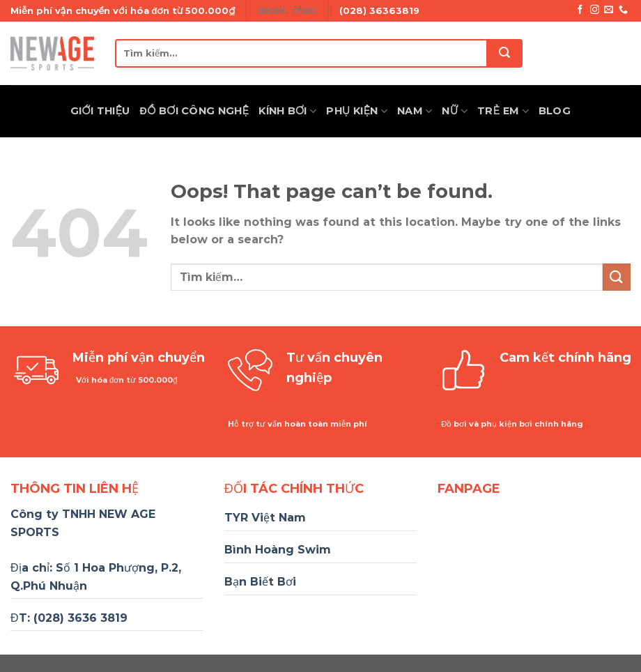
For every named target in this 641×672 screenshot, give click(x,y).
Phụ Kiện (357, 111)
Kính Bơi (287, 111)
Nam (415, 111)
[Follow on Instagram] (595, 10)
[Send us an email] (609, 10)
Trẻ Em (503, 111)
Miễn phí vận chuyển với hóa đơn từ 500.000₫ (123, 10)
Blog (555, 111)
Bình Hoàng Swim (278, 550)
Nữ (455, 111)
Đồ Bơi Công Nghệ (195, 111)
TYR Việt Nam (265, 518)
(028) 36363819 (379, 10)
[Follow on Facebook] (580, 10)
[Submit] (505, 53)
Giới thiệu (100, 111)
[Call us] (623, 10)
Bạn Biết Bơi (260, 582)
